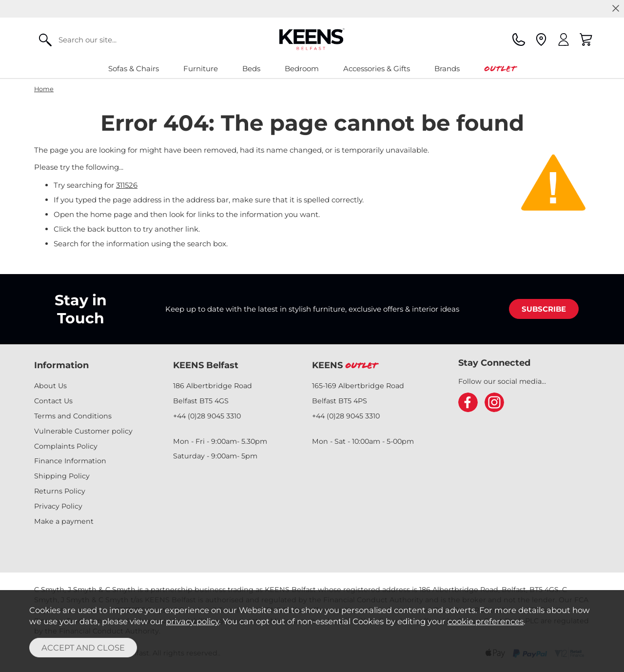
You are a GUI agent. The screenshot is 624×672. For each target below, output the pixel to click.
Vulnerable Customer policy (83, 431)
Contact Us (53, 401)
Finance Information (70, 461)
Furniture (201, 69)
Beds (251, 69)
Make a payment (64, 521)
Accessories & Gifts (377, 69)
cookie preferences (486, 621)
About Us (50, 386)
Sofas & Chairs (134, 69)
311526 (127, 185)
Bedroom (302, 69)
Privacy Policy (58, 506)
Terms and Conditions (73, 416)
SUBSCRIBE (544, 309)
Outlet (500, 69)
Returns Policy (60, 491)
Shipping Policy (62, 476)
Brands (447, 69)
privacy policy (192, 621)
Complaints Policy (66, 446)
